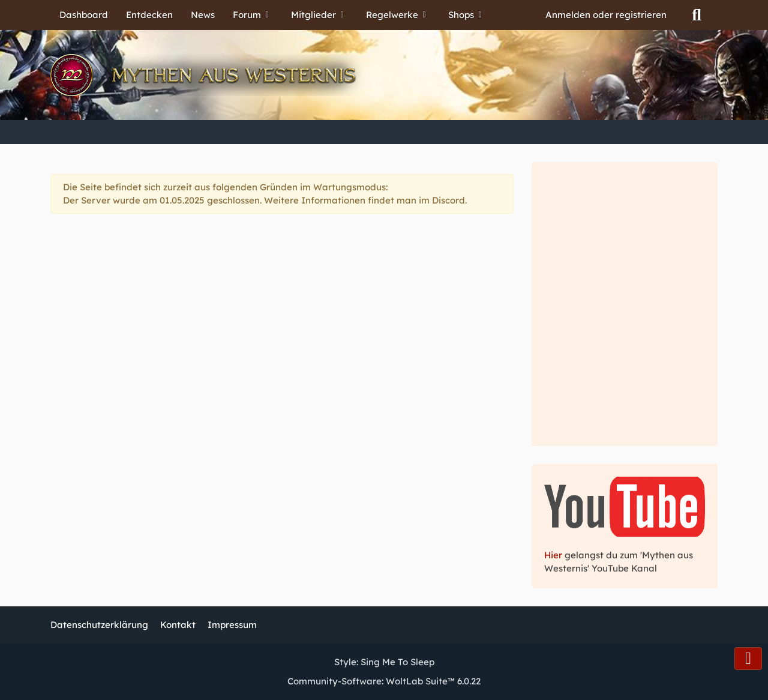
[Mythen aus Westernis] (384, 75)
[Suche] (697, 15)
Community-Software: (384, 681)
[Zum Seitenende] (748, 659)
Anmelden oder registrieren (606, 15)
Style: (384, 662)
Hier (554, 555)
